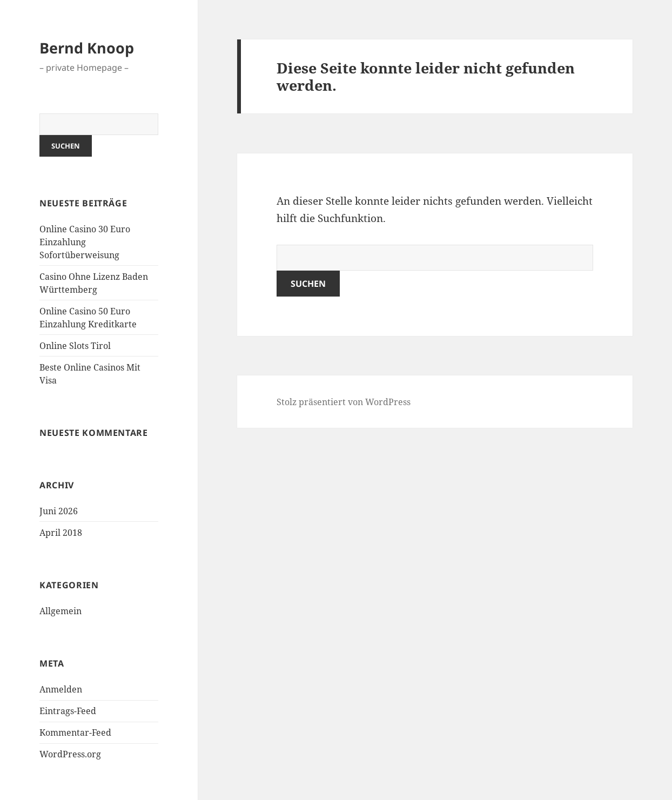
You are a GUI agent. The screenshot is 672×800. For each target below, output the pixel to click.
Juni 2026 (59, 511)
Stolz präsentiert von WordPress (344, 402)
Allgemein (61, 611)
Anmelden (61, 689)
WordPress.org (70, 754)
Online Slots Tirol (75, 346)
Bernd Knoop (87, 48)
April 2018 (61, 533)
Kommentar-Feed (75, 732)
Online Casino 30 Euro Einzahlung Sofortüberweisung (85, 242)
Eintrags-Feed (68, 711)
